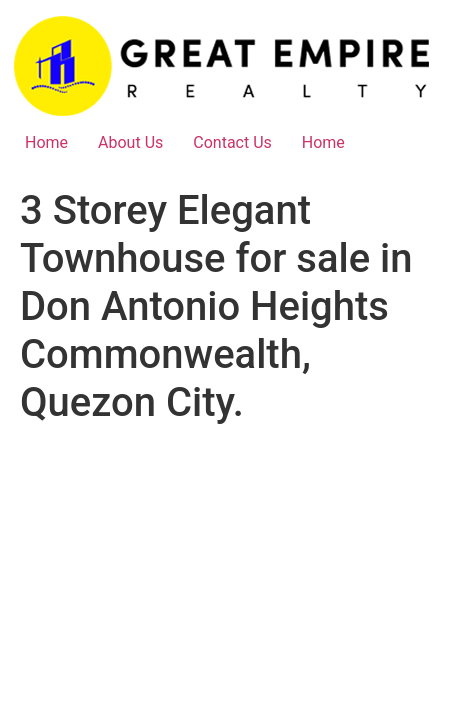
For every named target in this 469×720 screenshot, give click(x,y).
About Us (130, 142)
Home (46, 142)
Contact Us (232, 142)
